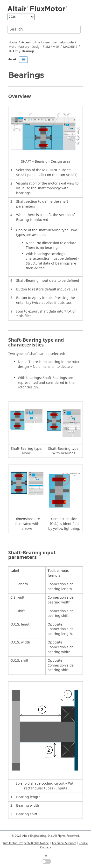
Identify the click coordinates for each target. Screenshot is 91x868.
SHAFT (13, 51)
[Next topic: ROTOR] (15, 60)
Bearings (28, 51)
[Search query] (44, 29)
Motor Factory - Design (25, 47)
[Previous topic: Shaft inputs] (10, 60)
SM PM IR (52, 47)
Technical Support (64, 843)
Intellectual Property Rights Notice (26, 843)
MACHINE (70, 47)
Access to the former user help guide (47, 42)
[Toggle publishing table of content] (23, 60)
